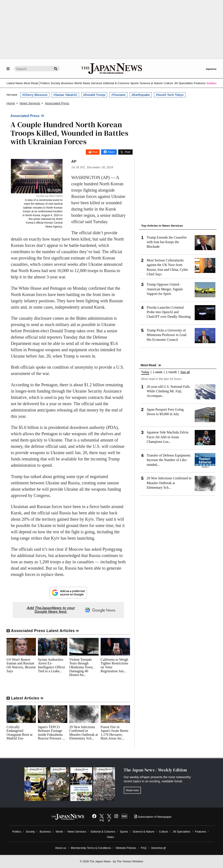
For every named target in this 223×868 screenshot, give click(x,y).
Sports (134, 83)
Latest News (15, 83)
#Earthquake (141, 95)
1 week (157, 372)
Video (111, 837)
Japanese (211, 69)
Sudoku (211, 83)
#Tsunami (118, 95)
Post (95, 152)
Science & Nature (151, 83)
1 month (171, 372)
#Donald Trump (94, 95)
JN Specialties (183, 83)
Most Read (31, 83)
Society (55, 83)
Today (145, 372)
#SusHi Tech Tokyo (170, 95)
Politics (45, 83)
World (78, 83)
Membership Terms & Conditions (91, 848)
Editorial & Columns (116, 83)
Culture (168, 83)
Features (200, 83)
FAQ (144, 848)
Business (67, 83)
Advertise (158, 848)
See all (185, 372)
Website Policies (126, 848)
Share (111, 152)
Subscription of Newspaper (153, 817)
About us (61, 848)
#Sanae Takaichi (65, 95)
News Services (93, 83)
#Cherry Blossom (35, 95)
